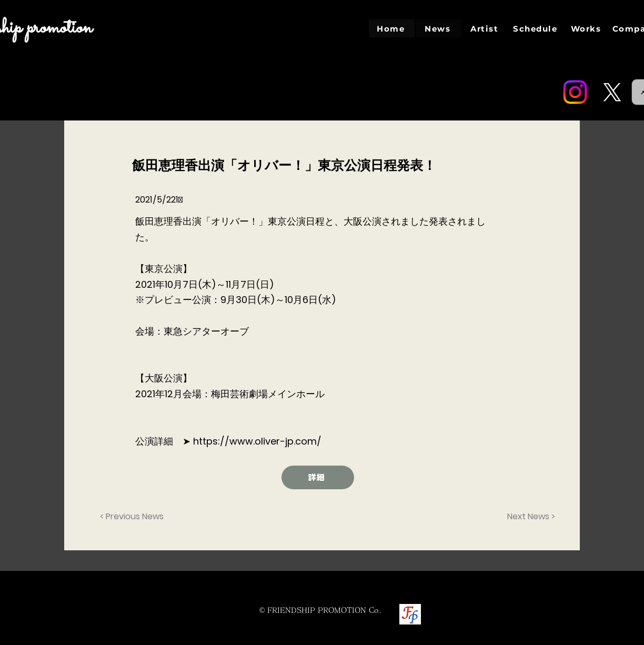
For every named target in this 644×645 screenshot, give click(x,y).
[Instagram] (575, 92)
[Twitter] (612, 92)
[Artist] (485, 28)
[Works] (587, 28)
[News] (439, 28)
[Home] (392, 28)
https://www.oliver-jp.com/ (257, 441)
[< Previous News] (135, 517)
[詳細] (318, 477)
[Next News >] (529, 517)
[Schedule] (536, 28)
